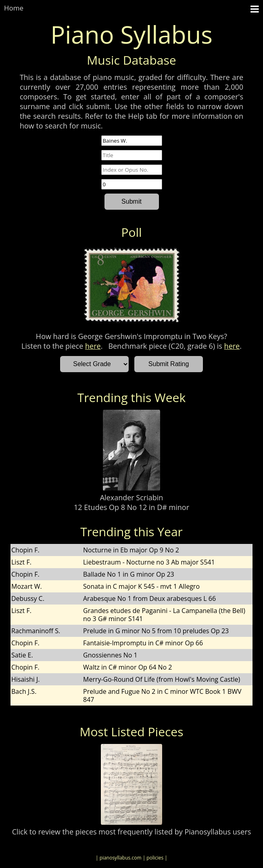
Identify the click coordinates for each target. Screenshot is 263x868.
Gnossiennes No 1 (110, 655)
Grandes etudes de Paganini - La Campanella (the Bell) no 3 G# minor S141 (164, 615)
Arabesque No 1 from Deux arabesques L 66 (149, 598)
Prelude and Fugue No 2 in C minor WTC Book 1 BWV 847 (162, 695)
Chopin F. (25, 550)
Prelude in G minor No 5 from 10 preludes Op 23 (156, 631)
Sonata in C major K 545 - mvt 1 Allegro (141, 586)
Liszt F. (21, 562)
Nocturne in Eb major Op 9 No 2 (131, 550)
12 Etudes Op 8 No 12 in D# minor (131, 507)
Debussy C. (28, 598)
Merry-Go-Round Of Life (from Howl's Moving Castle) (162, 679)
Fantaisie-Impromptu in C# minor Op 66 (143, 643)
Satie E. (22, 655)
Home (14, 8)
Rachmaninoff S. (36, 631)
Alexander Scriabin (132, 497)
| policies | (155, 858)
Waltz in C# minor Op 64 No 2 (127, 667)
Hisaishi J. (26, 679)
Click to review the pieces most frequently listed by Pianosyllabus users (132, 832)
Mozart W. (27, 586)
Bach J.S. (24, 691)
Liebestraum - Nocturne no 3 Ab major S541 (149, 562)
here (93, 346)
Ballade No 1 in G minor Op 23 (129, 574)
